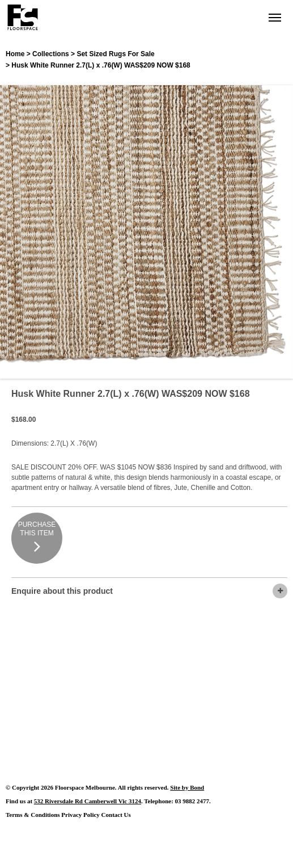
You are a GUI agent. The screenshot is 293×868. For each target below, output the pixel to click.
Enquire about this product (149, 591)
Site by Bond (187, 787)
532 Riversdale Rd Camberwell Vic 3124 (88, 801)
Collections (51, 54)
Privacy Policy (80, 815)
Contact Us (116, 815)
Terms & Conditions (33, 815)
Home (15, 54)
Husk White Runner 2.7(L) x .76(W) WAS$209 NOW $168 (101, 65)
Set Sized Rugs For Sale (115, 54)
